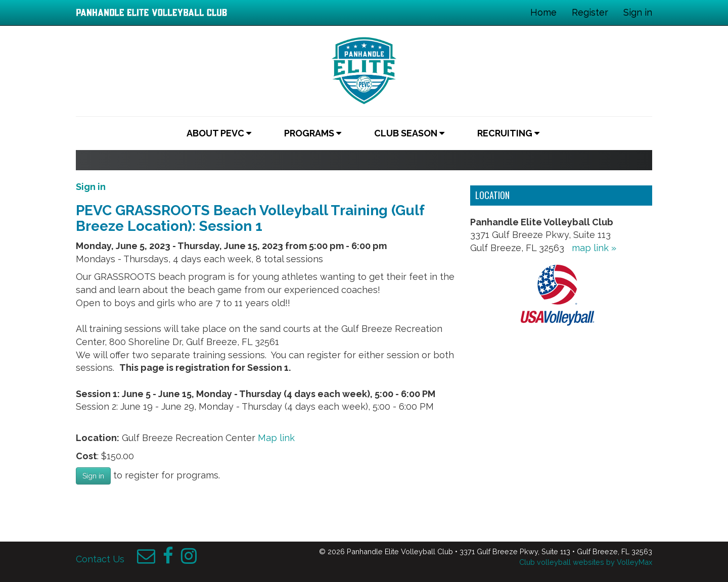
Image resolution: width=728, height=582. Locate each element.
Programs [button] (313, 133)
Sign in (638, 12)
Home (543, 12)
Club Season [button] (409, 133)
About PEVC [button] (219, 133)
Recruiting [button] (508, 133)
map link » (594, 248)
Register (590, 12)
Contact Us (100, 559)
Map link (276, 438)
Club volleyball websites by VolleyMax (586, 562)
